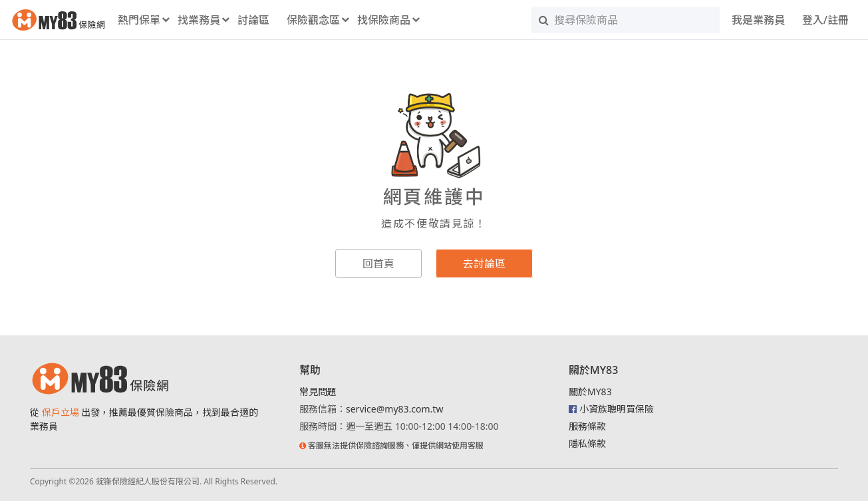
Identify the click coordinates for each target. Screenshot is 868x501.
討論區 (253, 20)
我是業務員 (758, 20)
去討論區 (484, 263)
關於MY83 (590, 392)
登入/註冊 (825, 20)
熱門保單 (139, 20)
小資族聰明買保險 (617, 409)
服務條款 (587, 426)
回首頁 (378, 263)
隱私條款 (587, 443)
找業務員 (199, 20)
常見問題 (318, 392)
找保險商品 (384, 20)
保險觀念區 (313, 20)
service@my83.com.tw (394, 409)
